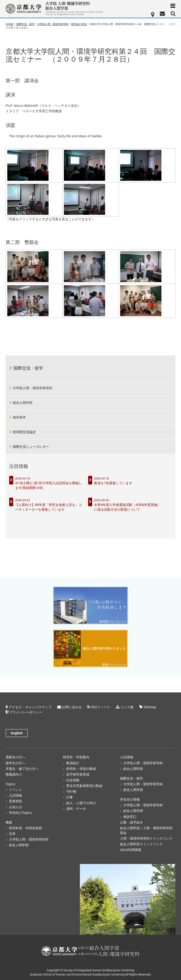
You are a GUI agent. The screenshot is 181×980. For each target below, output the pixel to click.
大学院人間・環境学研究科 (33, 388)
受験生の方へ (16, 757)
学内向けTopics (20, 813)
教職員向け (14, 774)
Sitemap (150, 707)
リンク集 (127, 707)
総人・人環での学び (81, 803)
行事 (70, 797)
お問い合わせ (72, 707)
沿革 (12, 834)
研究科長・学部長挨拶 (25, 828)
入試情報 (16, 795)
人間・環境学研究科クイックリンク (146, 838)
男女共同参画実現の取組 (84, 786)
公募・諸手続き (132, 822)
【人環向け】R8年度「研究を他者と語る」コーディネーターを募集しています (48, 507)
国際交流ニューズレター (31, 447)
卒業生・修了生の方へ (22, 769)
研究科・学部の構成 (81, 769)
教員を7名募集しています (113, 483)
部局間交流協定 (24, 432)
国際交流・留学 (28, 368)
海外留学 (19, 417)
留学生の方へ (16, 763)
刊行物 (71, 791)
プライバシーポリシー (26, 712)
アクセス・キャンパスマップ (30, 707)
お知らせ (16, 807)
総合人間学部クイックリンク (141, 844)
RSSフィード (101, 707)
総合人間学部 (23, 403)
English (17, 733)
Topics (10, 784)
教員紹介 (73, 763)
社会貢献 (73, 780)
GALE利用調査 (131, 850)
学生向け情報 (130, 799)
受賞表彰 (16, 801)
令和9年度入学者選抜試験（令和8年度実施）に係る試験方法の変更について (127, 507)
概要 (9, 822)
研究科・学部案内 (76, 757)
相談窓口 (130, 817)
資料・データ (76, 809)
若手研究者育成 (78, 774)
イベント (16, 790)
